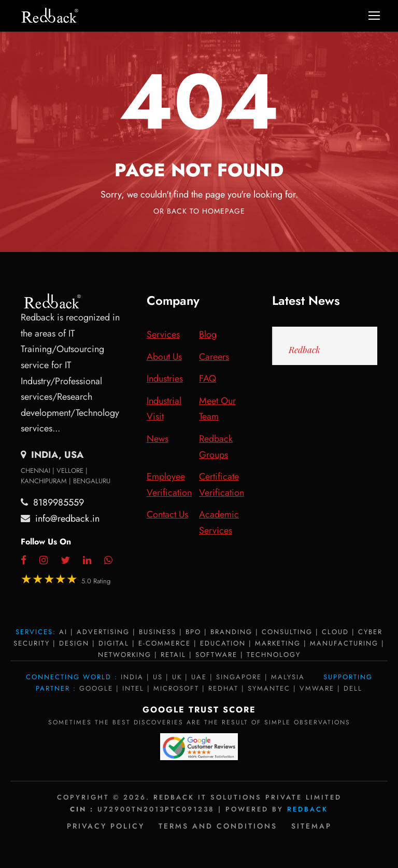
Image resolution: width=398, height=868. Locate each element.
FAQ (208, 379)
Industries (165, 379)
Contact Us (167, 514)
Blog (208, 334)
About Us (164, 357)
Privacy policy (106, 826)
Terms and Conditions (218, 826)
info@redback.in (67, 519)
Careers (214, 357)
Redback (304, 349)
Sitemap (311, 826)
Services (163, 334)
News (158, 439)
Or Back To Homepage (199, 211)
